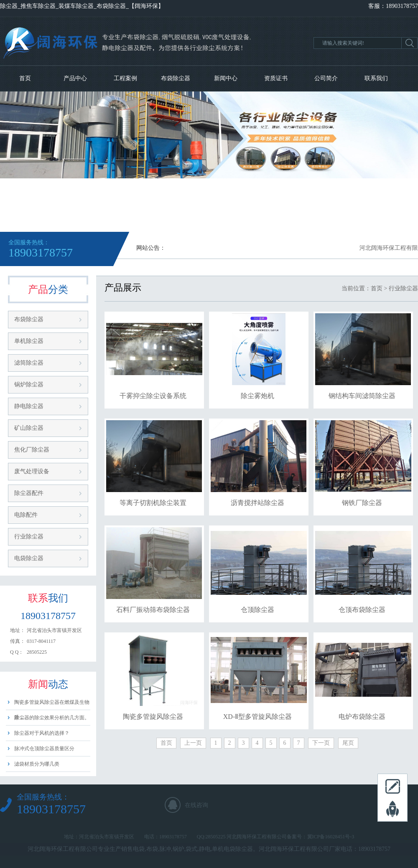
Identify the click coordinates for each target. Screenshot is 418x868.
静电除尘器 (29, 406)
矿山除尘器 (29, 428)
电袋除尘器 (29, 558)
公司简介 (326, 78)
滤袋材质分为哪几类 (37, 764)
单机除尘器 (29, 341)
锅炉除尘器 (29, 385)
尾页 (348, 743)
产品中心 (75, 78)
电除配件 (26, 515)
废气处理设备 (32, 471)
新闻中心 (226, 78)
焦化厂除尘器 (32, 450)
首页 (25, 78)
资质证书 (276, 78)
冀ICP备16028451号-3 (331, 837)
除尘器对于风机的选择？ (42, 733)
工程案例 (125, 78)
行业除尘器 (29, 537)
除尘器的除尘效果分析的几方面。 (52, 718)
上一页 (193, 743)
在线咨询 (196, 805)
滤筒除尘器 (29, 363)
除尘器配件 (29, 493)
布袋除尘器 (176, 78)
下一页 (321, 743)
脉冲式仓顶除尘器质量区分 (44, 749)
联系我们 (376, 78)
